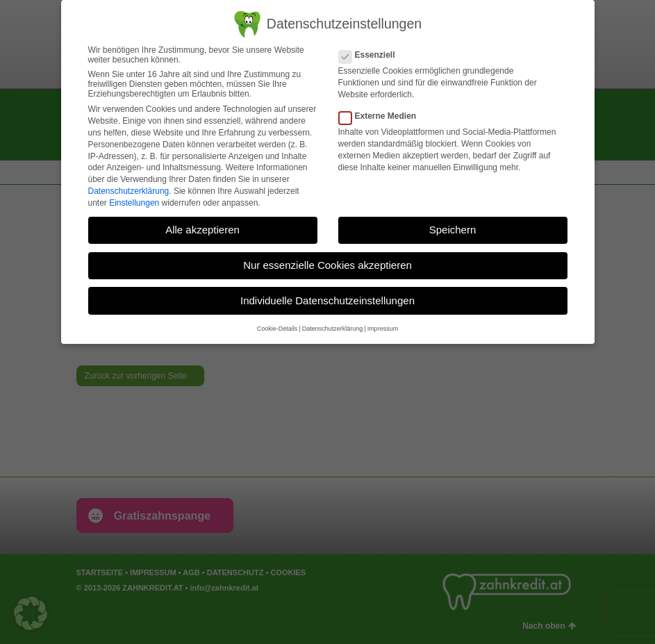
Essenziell (371, 55)
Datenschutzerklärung (129, 191)
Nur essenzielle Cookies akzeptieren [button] (327, 265)
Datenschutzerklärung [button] (333, 329)
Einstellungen (134, 203)
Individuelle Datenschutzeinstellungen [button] (327, 300)
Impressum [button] (383, 329)
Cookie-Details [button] (277, 329)
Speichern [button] (453, 230)
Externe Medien (382, 116)
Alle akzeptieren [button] (202, 230)
